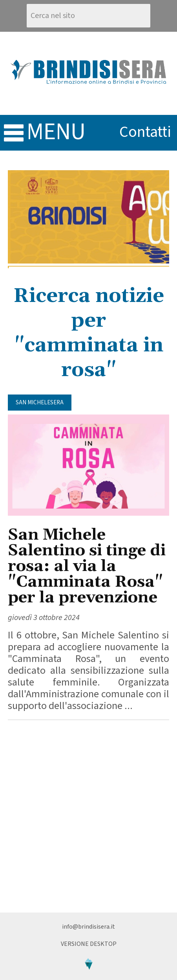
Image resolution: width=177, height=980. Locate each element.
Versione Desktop (89, 944)
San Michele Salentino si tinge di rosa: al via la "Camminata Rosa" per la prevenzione (87, 566)
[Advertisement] (88, 816)
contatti (145, 132)
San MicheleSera (40, 403)
